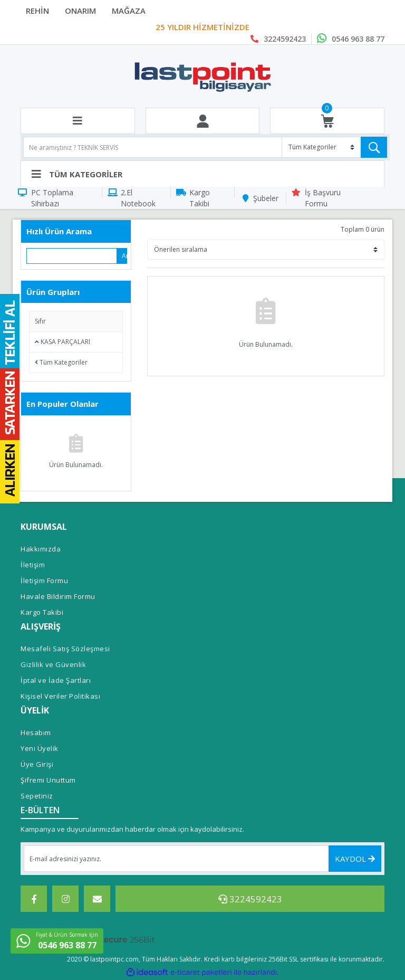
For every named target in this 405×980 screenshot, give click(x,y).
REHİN (37, 11)
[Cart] (327, 121)
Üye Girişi (37, 764)
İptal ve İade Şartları (56, 680)
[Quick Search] (72, 256)
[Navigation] (202, 174)
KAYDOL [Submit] (355, 859)
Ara (124, 256)
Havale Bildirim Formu (58, 596)
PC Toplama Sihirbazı (52, 198)
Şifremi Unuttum (48, 780)
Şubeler (266, 198)
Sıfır (40, 321)
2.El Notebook (138, 198)
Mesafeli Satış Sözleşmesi (65, 649)
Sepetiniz (37, 796)
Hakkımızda (41, 549)
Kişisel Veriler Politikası (60, 696)
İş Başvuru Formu (323, 198)
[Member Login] (203, 121)
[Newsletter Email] (202, 859)
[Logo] (202, 77)
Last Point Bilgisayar (203, 27)
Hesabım (36, 732)
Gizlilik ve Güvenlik (53, 664)
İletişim (33, 565)
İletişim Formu (44, 581)
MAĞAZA (129, 11)
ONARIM (80, 11)
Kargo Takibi (200, 198)
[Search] (205, 147)
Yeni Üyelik (40, 748)
